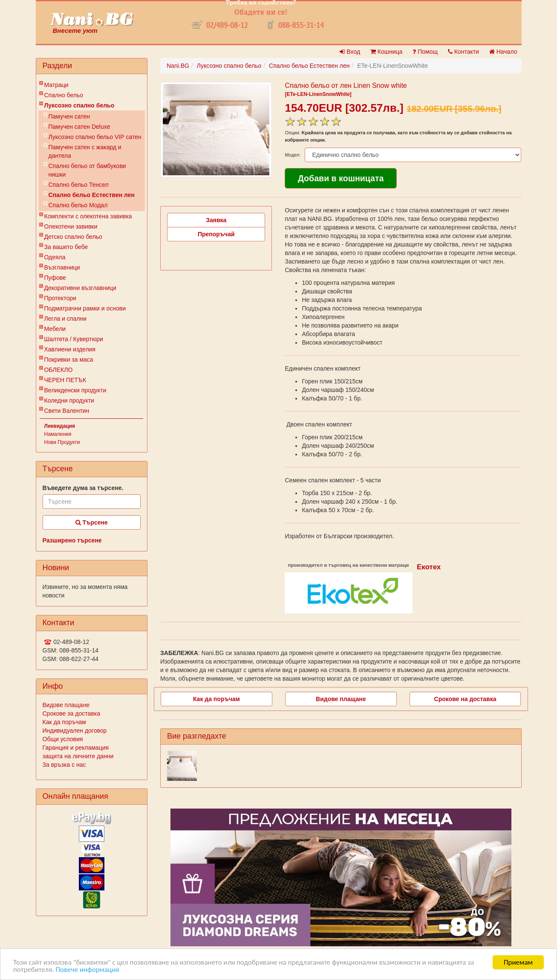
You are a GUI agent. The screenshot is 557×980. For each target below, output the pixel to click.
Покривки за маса (69, 360)
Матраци (56, 85)
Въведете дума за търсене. (83, 488)
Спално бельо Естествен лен (92, 195)
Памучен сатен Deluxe (79, 127)
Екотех (429, 567)
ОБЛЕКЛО (59, 370)
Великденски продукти (75, 390)
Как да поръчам (64, 722)
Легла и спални (65, 319)
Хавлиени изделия (70, 349)
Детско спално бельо (73, 237)
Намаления (58, 434)
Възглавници (62, 267)
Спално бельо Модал (78, 205)
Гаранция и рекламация (76, 748)
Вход (350, 52)
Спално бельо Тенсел (79, 185)
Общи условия (63, 739)
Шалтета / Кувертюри (74, 339)
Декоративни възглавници (80, 288)
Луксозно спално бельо (79, 105)
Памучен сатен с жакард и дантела (85, 151)
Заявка (216, 220)
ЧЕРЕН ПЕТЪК (65, 380)
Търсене (92, 522)
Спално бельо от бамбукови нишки (87, 170)
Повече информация (87, 970)
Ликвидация (60, 426)
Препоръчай (216, 234)
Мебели (55, 329)
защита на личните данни (78, 756)
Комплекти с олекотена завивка (88, 216)
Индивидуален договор (75, 731)
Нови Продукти (62, 442)
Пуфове (55, 278)
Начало (503, 52)
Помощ (425, 52)
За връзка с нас (64, 765)
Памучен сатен (69, 116)
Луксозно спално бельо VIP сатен (95, 137)
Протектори (60, 298)
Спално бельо (64, 95)
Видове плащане (66, 705)
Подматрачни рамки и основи (85, 308)
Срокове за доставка (71, 713)
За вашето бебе (66, 247)
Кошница (386, 52)
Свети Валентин (67, 411)
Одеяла (55, 257)
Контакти (463, 52)
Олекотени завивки (71, 226)
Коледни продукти (69, 400)
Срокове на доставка (465, 699)
